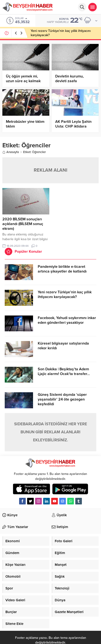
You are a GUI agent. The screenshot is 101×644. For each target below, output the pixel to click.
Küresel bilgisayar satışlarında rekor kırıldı (63, 346)
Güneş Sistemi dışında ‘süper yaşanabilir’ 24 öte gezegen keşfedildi (62, 399)
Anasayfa (11, 152)
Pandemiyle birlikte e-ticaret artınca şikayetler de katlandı (62, 269)
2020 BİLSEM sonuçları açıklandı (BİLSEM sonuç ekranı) (23, 224)
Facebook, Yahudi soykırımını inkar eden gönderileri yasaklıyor (67, 320)
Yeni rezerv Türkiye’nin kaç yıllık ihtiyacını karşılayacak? (65, 294)
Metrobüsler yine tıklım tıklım (25, 124)
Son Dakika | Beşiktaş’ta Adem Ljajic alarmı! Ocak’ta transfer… (64, 371)
